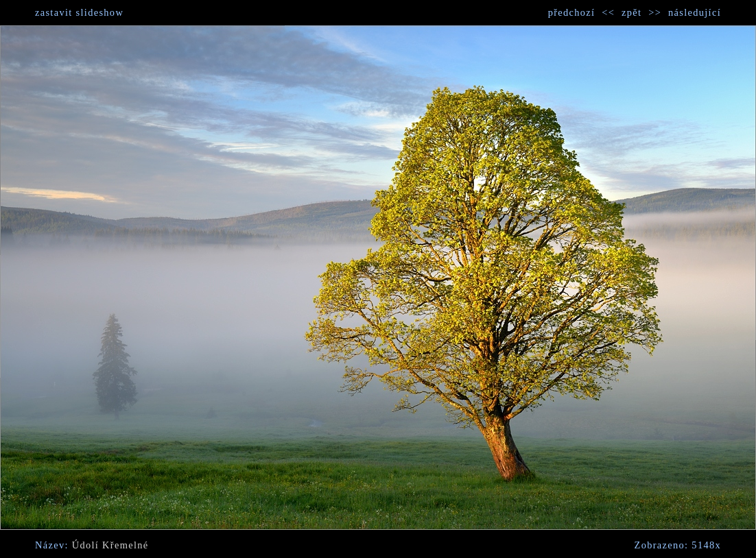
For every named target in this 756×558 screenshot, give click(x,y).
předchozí (572, 12)
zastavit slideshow (79, 12)
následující (695, 12)
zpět (631, 12)
